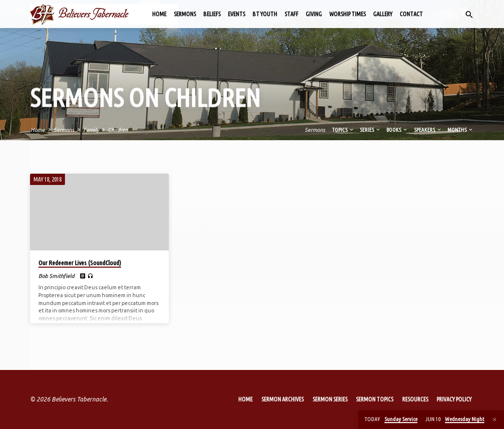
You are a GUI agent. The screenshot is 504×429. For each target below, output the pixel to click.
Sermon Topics (375, 399)
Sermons (185, 14)
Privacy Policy (454, 399)
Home (159, 14)
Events (236, 14)
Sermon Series (330, 399)
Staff (291, 14)
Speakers (428, 130)
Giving (314, 14)
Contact (411, 14)
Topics (343, 130)
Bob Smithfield (56, 276)
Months (460, 130)
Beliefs (212, 14)
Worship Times (347, 14)
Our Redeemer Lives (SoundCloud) (80, 263)
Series (370, 130)
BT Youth (265, 14)
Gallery (383, 14)
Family (91, 130)
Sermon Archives (283, 399)
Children (118, 130)
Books (397, 130)
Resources (415, 399)
